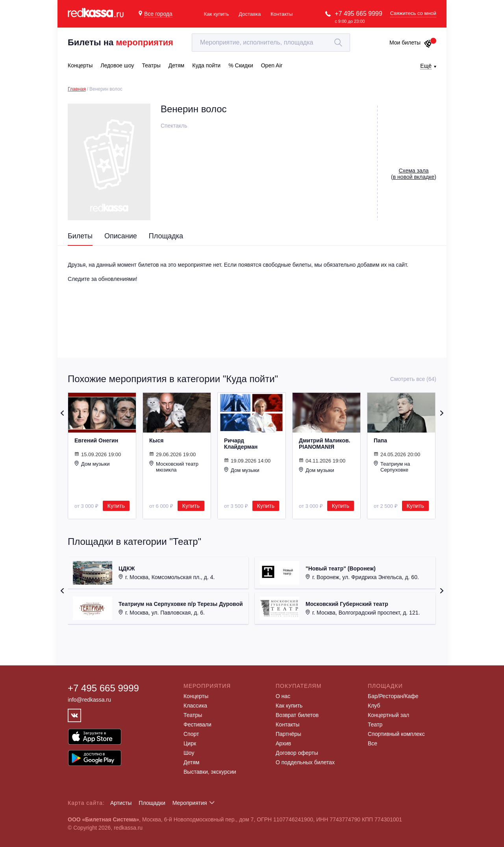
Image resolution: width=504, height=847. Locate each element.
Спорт (191, 734)
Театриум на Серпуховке (392, 467)
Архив (283, 743)
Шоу (189, 753)
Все (372, 743)
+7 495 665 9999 (359, 14)
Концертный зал (388, 715)
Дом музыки (92, 464)
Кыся (156, 440)
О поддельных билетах (305, 762)
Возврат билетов (297, 715)
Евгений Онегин (96, 440)
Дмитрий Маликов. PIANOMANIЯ (324, 444)
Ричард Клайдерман (241, 444)
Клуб (374, 706)
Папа (380, 440)
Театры (193, 715)
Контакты (282, 14)
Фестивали (197, 724)
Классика (195, 706)
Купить (116, 506)
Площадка (166, 236)
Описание (121, 236)
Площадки (152, 803)
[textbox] (271, 43)
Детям (191, 762)
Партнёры (288, 734)
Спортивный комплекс (396, 734)
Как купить (216, 14)
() (414, 174)
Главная (77, 89)
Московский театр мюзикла (174, 467)
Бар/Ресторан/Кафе (393, 696)
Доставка (250, 14)
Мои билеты (411, 43)
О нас (283, 696)
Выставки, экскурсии (210, 772)
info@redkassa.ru (89, 700)
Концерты (196, 696)
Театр (375, 724)
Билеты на (120, 42)
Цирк (190, 743)
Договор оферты (297, 753)
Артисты (121, 803)
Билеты (80, 236)
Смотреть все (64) (413, 379)
